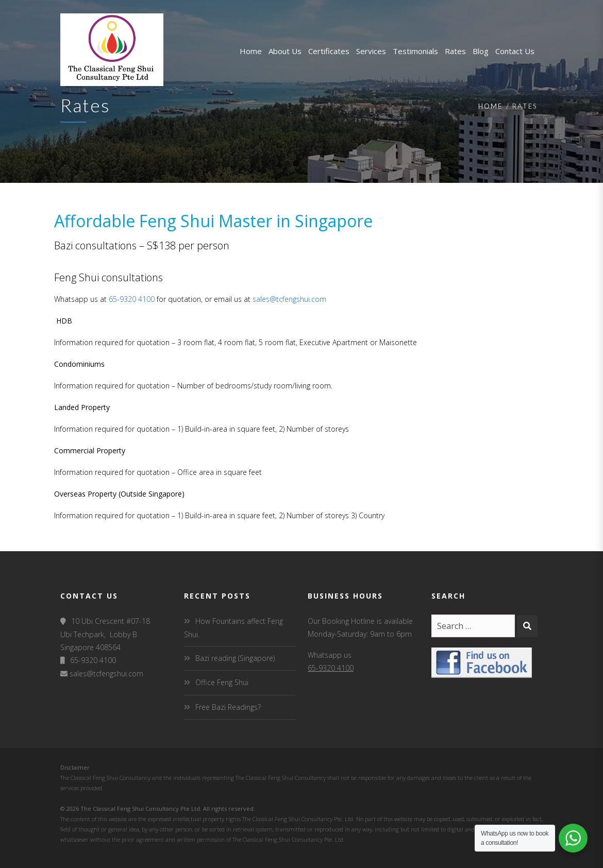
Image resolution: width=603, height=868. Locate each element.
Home (490, 106)
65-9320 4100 (132, 299)
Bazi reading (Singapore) (235, 658)
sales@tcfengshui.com (289, 299)
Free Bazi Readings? (228, 707)
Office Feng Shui (222, 682)
